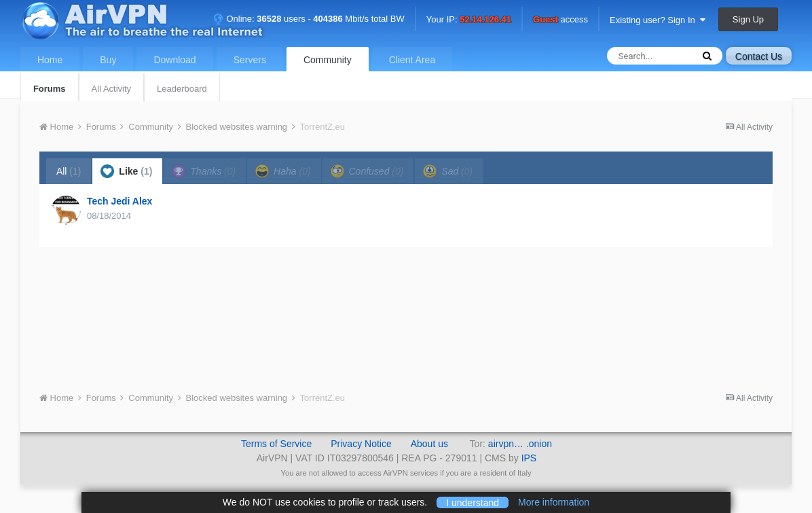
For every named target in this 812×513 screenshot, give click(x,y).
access (560, 20)
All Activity (112, 89)
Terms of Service (276, 444)
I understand (473, 502)
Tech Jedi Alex (119, 201)
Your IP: (469, 20)
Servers (250, 60)
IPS (529, 458)
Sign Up (748, 19)
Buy (108, 60)
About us (429, 444)
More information (554, 502)
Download (174, 60)
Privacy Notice (361, 444)
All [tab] (69, 171)
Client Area (412, 60)
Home (50, 60)
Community (328, 60)
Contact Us (759, 56)
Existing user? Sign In (658, 20)
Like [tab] (126, 171)
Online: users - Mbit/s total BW (309, 19)
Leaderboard (182, 89)
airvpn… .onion (520, 444)
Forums (50, 89)
